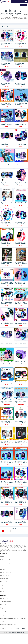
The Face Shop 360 (14, 629)
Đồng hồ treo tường (5, 608)
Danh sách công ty (5, 576)
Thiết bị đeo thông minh (6, 602)
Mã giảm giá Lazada (5, 585)
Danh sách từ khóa (5, 579)
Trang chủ (2, 8)
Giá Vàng (20, 629)
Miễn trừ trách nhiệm (5, 566)
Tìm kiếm (23, 5)
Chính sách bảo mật (5, 560)
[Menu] (26, 2)
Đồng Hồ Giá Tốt (20, 633)
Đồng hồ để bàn (4, 605)
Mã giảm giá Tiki (4, 582)
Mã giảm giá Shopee (5, 588)
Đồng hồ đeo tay (4, 599)
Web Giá (24, 629)
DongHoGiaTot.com (12, 633)
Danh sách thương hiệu (6, 572)
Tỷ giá (8, 629)
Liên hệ (2, 591)
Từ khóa (6, 8)
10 (23, 531)
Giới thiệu (3, 557)
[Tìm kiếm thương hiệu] (10, 5)
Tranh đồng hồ (4, 611)
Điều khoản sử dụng (5, 563)
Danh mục (3, 569)
